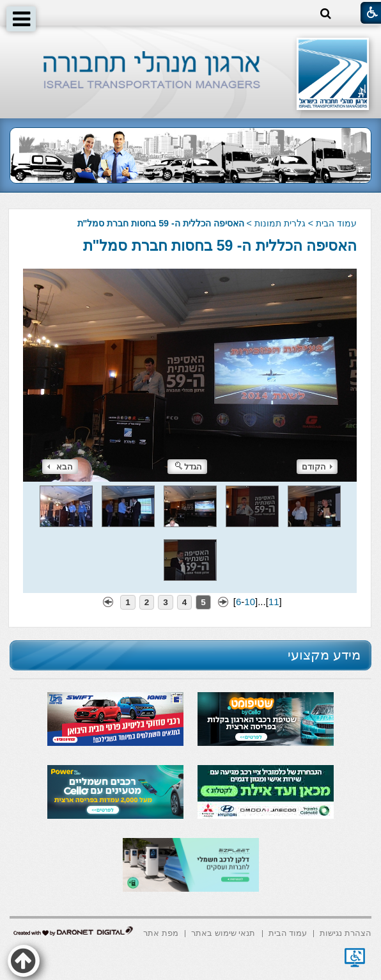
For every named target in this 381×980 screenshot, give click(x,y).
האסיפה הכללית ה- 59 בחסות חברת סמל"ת (220, 246)
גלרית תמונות (280, 223)
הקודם (317, 467)
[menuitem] (346, 932)
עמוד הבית (336, 223)
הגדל (189, 467)
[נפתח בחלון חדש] (355, 958)
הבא (60, 467)
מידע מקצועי (324, 655)
